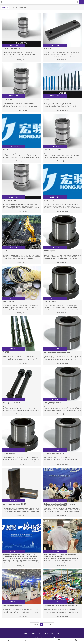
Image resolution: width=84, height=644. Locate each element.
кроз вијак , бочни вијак (11, 403)
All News (5, 8)
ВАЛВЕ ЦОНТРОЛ (9, 200)
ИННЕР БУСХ (8, 99)
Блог (52, 633)
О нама (40, 633)
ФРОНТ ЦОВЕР (49, 251)
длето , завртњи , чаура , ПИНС (14, 504)
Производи (32, 633)
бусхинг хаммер (9, 453)
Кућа (25, 633)
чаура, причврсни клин (52, 403)
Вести (46, 633)
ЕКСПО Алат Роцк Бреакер (13, 605)
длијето (47, 99)
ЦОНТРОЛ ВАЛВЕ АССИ (12, 49)
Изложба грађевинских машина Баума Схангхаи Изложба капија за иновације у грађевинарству (21, 555)
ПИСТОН (6, 352)
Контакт (58, 633)
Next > (51, 624)
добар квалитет (9, 302)
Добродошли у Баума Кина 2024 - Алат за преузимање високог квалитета (59, 505)
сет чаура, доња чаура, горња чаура (57, 352)
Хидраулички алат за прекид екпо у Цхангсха (61, 605)
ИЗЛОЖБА (7, 150)
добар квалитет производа (54, 453)
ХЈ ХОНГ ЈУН (49, 200)
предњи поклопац (51, 302)
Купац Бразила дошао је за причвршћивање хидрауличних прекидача (60, 555)
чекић (5, 251)
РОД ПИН (48, 49)
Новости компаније (19, 8)
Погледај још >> (21, 60)
